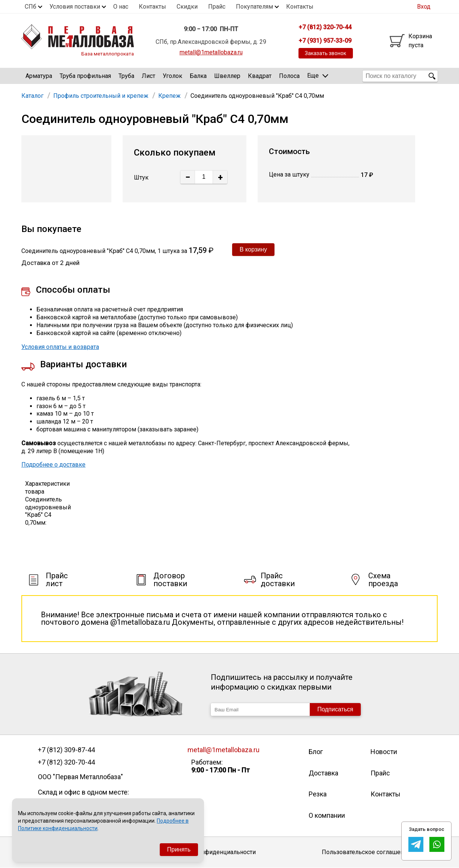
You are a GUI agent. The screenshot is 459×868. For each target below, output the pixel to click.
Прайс (217, 7)
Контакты (152, 7)
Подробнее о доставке (53, 465)
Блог (316, 752)
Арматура (39, 76)
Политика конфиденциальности (211, 852)
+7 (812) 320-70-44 (66, 762)
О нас (121, 7)
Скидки (187, 7)
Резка (318, 794)
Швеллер (227, 76)
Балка (198, 76)
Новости (384, 752)
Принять (179, 849)
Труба (126, 76)
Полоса (289, 76)
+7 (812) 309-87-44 (66, 750)
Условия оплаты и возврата (60, 347)
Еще (318, 76)
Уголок (172, 76)
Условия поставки (75, 7)
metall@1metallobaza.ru (211, 52)
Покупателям (254, 7)
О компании (327, 815)
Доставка (323, 773)
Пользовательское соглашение (366, 852)
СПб (31, 7)
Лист (148, 76)
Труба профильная (85, 76)
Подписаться (335, 709)
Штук (141, 177)
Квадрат (260, 76)
